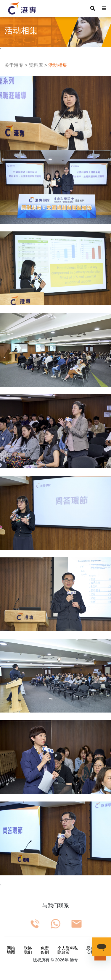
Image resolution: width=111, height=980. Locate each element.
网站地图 (11, 950)
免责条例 (45, 950)
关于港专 (14, 65)
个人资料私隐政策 (68, 950)
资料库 (36, 65)
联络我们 (28, 950)
